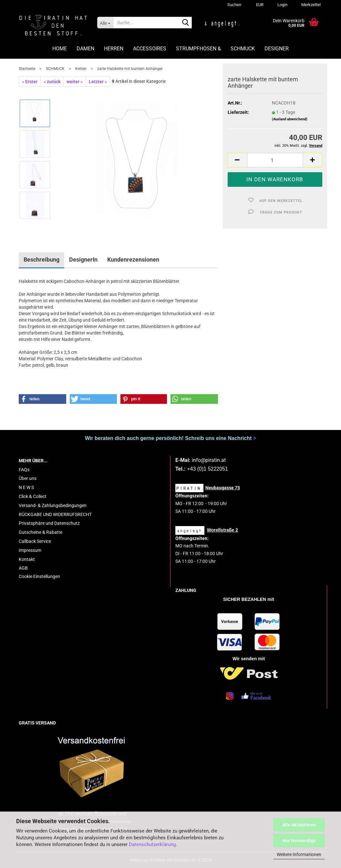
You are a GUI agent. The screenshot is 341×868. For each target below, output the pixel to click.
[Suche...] (105, 23)
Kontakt (27, 559)
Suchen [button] (234, 5)
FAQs (24, 470)
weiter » (75, 82)
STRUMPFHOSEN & (198, 49)
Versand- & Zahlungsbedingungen (53, 505)
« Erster (30, 82)
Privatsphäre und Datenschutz (49, 523)
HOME (60, 49)
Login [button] (282, 5)
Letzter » (98, 82)
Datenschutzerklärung (152, 844)
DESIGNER (277, 49)
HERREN (114, 49)
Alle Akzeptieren (299, 825)
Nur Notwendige (299, 841)
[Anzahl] (275, 160)
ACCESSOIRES (150, 49)
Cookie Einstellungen (39, 576)
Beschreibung (41, 259)
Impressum (30, 550)
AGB (23, 568)
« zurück (52, 82)
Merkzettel (310, 5)
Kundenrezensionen (133, 259)
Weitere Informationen (299, 854)
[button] (259, 5)
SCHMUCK (243, 49)
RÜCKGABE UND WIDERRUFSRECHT (55, 514)
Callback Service (35, 541)
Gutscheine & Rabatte (41, 532)
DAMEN (85, 49)
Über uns (28, 478)
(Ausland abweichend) (290, 119)
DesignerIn (83, 259)
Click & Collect (33, 496)
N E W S (26, 487)
